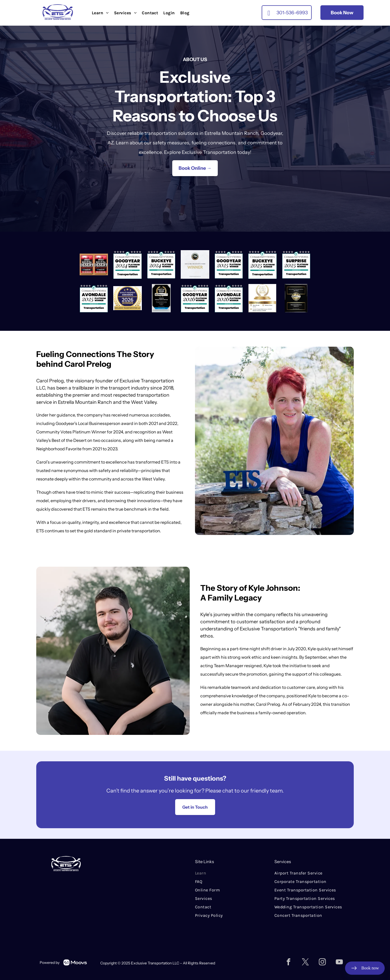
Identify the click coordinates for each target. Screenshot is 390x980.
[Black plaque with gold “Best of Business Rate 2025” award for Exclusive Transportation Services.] (296, 298)
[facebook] (289, 963)
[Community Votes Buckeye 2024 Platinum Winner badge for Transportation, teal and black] (161, 264)
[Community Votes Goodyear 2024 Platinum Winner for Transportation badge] (127, 264)
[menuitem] (100, 13)
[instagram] (323, 963)
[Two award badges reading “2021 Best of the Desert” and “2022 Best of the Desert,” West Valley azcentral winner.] (94, 264)
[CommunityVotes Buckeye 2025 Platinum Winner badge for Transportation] (262, 264)
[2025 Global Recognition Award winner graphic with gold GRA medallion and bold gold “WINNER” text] (195, 264)
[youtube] (339, 963)
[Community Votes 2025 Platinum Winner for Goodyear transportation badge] (229, 264)
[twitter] (306, 963)
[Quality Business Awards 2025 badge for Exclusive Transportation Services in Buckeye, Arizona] (262, 298)
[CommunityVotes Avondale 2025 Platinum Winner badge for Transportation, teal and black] (94, 298)
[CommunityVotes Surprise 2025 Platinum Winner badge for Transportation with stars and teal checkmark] (296, 264)
